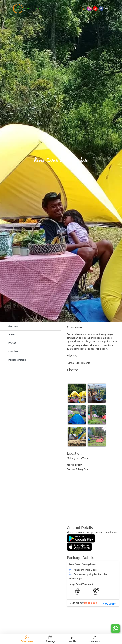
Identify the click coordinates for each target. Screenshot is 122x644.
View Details (109, 604)
